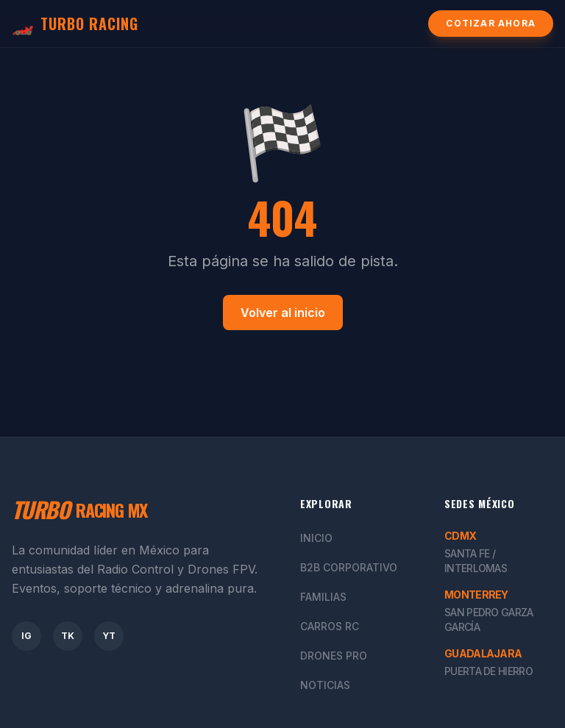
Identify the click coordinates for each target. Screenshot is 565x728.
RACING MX (79, 510)
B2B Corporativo (349, 567)
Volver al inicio (283, 313)
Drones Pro (334, 656)
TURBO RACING (75, 24)
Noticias (325, 685)
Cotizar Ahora (491, 23)
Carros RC (330, 626)
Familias (323, 597)
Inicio (316, 538)
